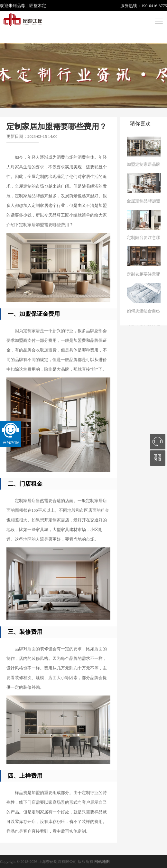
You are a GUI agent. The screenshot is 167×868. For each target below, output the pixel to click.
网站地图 (102, 862)
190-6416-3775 (154, 6)
